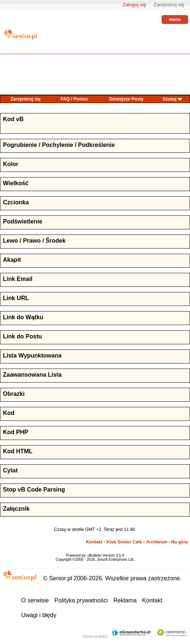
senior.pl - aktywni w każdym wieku (20, 37)
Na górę (179, 542)
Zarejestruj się (169, 5)
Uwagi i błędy (39, 615)
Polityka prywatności (81, 600)
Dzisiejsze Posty (126, 99)
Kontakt (94, 542)
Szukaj (170, 99)
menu (175, 20)
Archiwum (157, 542)
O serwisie (35, 600)
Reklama (125, 600)
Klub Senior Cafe (124, 542)
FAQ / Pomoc (74, 99)
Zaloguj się (134, 5)
